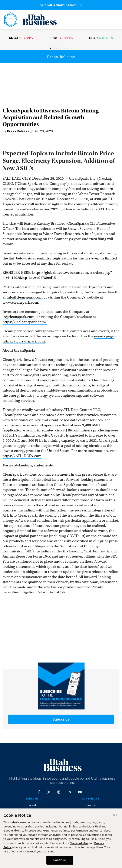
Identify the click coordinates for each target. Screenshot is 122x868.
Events (90, 805)
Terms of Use (79, 843)
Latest (32, 805)
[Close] (115, 815)
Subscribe (61, 719)
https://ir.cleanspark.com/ (25, 322)
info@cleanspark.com (25, 297)
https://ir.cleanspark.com (24, 341)
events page (104, 336)
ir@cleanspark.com (19, 317)
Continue (60, 860)
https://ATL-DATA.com (22, 456)
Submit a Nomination (61, 5)
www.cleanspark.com (20, 302)
